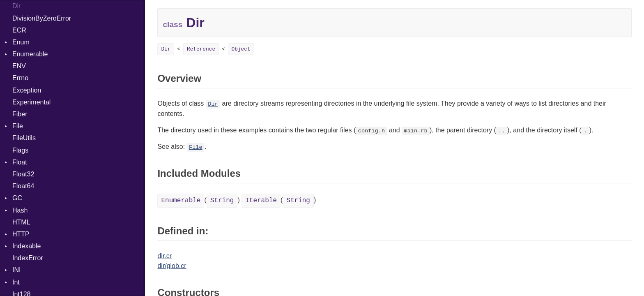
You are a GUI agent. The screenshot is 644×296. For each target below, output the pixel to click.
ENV (19, 66)
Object (241, 49)
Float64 (23, 186)
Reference (201, 49)
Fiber (20, 114)
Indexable (26, 246)
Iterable (261, 201)
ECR (19, 30)
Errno (20, 78)
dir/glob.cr (172, 266)
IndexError (28, 258)
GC (17, 198)
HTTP (21, 234)
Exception (27, 90)
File (18, 126)
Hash (20, 210)
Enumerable (30, 54)
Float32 (23, 174)
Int (16, 282)
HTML (21, 222)
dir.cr (164, 256)
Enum (21, 42)
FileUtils (24, 138)
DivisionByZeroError (42, 18)
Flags (20, 150)
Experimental (31, 102)
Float (20, 162)
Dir (16, 6)
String (222, 201)
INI (16, 270)
